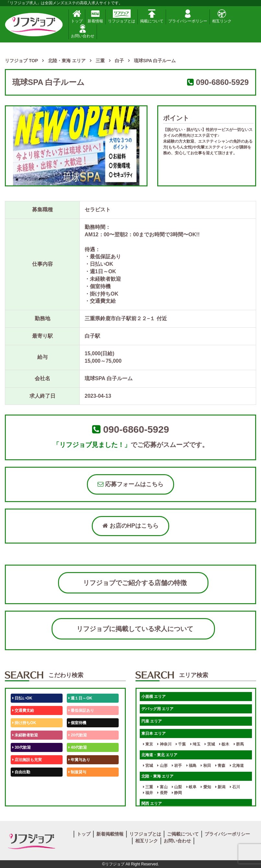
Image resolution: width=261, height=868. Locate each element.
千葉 (181, 744)
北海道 (237, 766)
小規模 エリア (154, 697)
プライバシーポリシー (188, 16)
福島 (191, 766)
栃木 (224, 744)
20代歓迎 (78, 735)
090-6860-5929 (222, 82)
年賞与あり (79, 760)
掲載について (152, 16)
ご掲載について (183, 834)
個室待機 (77, 723)
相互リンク (222, 16)
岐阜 (191, 787)
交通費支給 (23, 710)
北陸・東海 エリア (157, 776)
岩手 (177, 766)
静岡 (177, 793)
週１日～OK (80, 698)
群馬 (239, 744)
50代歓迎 (22, 784)
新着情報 (95, 16)
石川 (235, 787)
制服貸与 (77, 772)
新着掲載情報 (110, 834)
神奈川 (164, 744)
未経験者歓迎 (25, 735)
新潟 (220, 787)
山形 (162, 766)
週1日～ (77, 797)
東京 (148, 744)
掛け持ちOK (24, 723)
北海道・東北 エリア (159, 755)
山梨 (177, 787)
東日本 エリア (154, 733)
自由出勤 (21, 772)
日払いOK (22, 698)
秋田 (206, 766)
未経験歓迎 (79, 784)
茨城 (210, 744)
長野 (162, 793)
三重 (148, 787)
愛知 (206, 787)
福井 (148, 793)
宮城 (148, 766)
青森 (220, 766)
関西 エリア (152, 803)
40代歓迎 (78, 747)
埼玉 (195, 744)
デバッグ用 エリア (157, 709)
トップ (77, 16)
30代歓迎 (22, 747)
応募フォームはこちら (130, 484)
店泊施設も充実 (27, 760)
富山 (162, 787)
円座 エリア (152, 721)
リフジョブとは (122, 16)
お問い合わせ (83, 31)
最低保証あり (81, 710)
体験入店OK (24, 797)
